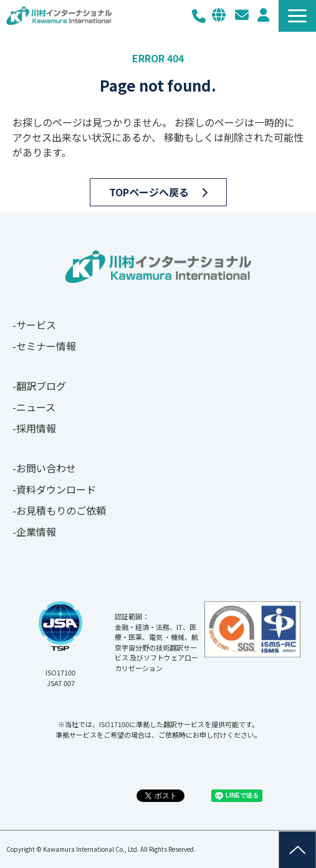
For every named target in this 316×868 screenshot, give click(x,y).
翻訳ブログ (41, 386)
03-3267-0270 (199, 16)
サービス (36, 325)
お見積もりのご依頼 (61, 510)
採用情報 (36, 428)
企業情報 (36, 532)
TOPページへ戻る (149, 192)
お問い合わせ (242, 15)
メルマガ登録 (263, 15)
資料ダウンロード (56, 489)
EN (219, 15)
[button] (297, 16)
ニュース (36, 407)
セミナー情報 (46, 346)
